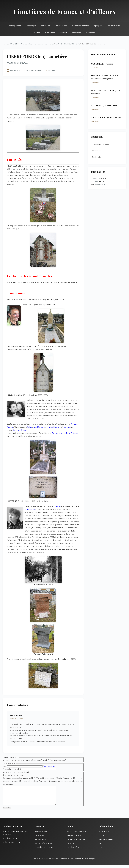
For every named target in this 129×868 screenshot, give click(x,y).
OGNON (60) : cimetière (102, 64)
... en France (49, 44)
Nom (5, 766)
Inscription (77, 33)
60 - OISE (76, 44)
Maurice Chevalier (54, 427)
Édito (101, 851)
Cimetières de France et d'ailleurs (65, 11)
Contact (64, 33)
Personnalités (61, 26)
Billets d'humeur (74, 839)
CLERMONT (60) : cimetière (104, 106)
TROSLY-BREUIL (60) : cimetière (106, 117)
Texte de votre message (13, 775)
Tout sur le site (114, 26)
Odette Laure (58, 433)
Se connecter (49, 766)
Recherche (97, 157)
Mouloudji (66, 427)
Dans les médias (73, 851)
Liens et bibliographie (76, 843)
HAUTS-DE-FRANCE (63, 44)
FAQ (100, 847)
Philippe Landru (36, 70)
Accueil (5, 44)
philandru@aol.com (11, 846)
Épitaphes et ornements (45, 851)
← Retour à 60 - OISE (101, 145)
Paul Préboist (72, 433)
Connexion (91, 33)
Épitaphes (98, 26)
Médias (37, 33)
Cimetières (46, 26)
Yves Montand (39, 427)
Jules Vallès (30, 509)
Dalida (30, 427)
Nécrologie (31, 26)
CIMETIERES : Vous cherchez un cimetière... (26, 44)
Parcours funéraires (81, 26)
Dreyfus (57, 506)
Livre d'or (71, 847)
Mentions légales (106, 843)
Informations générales (77, 835)
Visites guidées (15, 26)
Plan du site (50, 33)
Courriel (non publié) (12, 769)
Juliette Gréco (20, 430)
